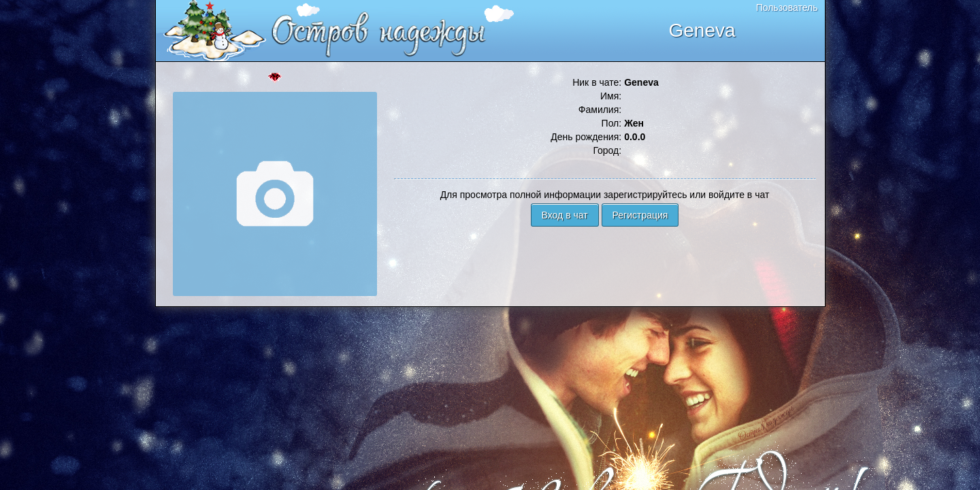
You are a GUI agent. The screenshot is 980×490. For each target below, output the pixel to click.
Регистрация (640, 215)
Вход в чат (565, 215)
